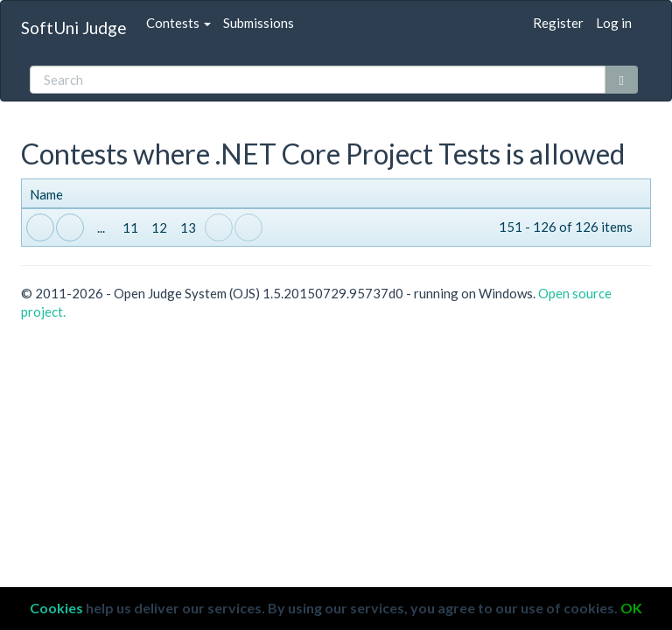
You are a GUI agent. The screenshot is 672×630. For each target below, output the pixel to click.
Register (558, 23)
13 (188, 227)
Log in (614, 23)
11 (130, 227)
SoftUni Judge (74, 28)
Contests (178, 23)
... (101, 227)
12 (159, 227)
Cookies (56, 608)
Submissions (259, 23)
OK (631, 608)
